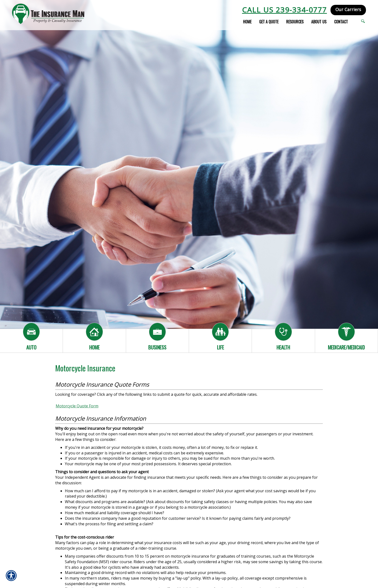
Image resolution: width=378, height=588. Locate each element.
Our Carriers (348, 9)
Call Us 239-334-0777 (284, 10)
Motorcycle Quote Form (77, 406)
